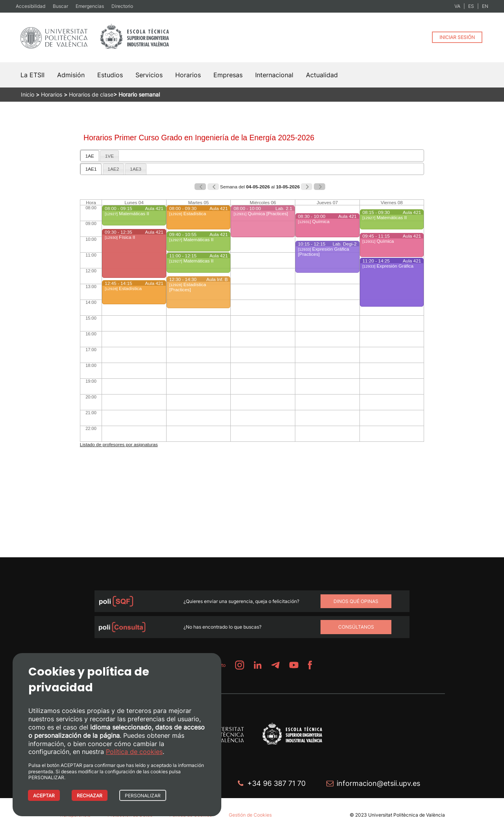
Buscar (60, 6)
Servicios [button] (149, 75)
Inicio (28, 94)
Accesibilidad (31, 6)
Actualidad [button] (322, 75)
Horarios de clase (91, 94)
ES (471, 6)
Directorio (122, 6)
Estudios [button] (110, 75)
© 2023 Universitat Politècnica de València (397, 815)
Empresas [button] (228, 75)
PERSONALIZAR (143, 796)
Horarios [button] (188, 75)
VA (457, 6)
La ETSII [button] (32, 75)
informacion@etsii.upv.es (378, 783)
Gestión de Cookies (250, 815)
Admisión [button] (71, 75)
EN (485, 6)
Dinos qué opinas (356, 601)
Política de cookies (134, 752)
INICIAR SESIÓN (457, 37)
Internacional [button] (274, 75)
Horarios (52, 94)
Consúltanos (356, 627)
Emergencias (90, 6)
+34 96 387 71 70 (276, 783)
